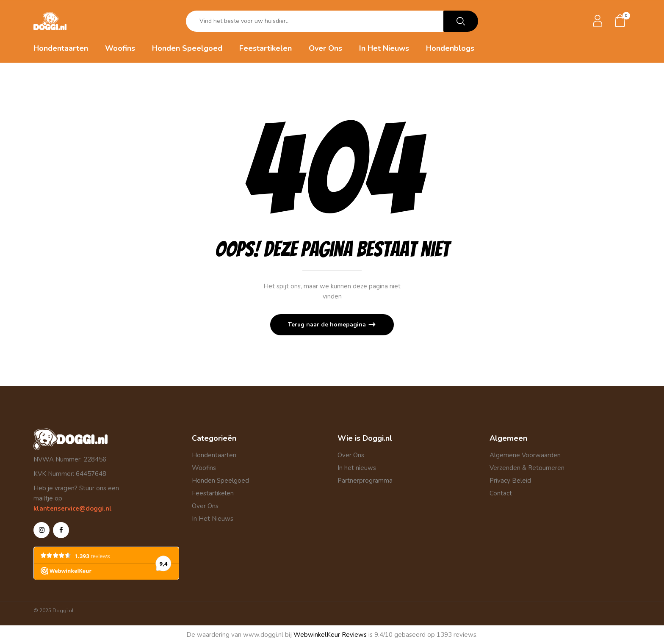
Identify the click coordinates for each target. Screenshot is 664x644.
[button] (620, 21)
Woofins (204, 468)
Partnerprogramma (365, 481)
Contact (501, 493)
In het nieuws (357, 468)
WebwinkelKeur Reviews (330, 635)
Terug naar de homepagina (328, 325)
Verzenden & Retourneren (527, 468)
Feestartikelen (213, 493)
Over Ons (205, 506)
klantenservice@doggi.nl (73, 509)
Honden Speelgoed (220, 481)
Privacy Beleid (510, 481)
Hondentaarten (214, 455)
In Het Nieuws (213, 519)
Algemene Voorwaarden (525, 455)
